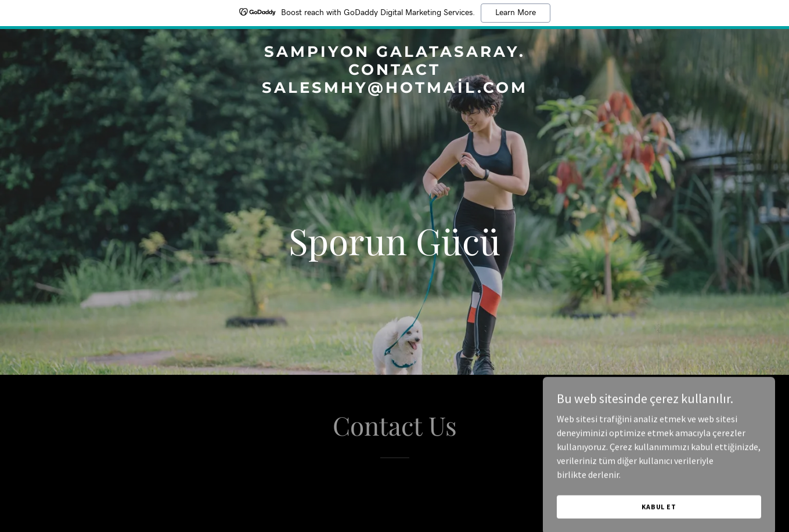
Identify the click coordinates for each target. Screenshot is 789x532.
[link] (395, 89)
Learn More (516, 13)
